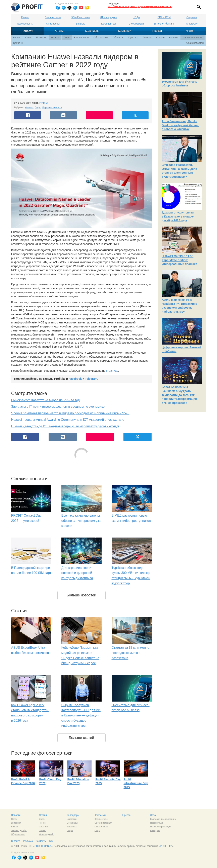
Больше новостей (81, 595)
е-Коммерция (136, 24)
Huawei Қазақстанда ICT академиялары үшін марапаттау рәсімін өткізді (65, 426)
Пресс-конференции (161, 827)
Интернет (41, 38)
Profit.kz (44, 103)
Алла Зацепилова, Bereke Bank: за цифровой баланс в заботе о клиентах (181, 125)
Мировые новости (192, 38)
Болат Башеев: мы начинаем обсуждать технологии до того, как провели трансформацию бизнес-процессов (180, 395)
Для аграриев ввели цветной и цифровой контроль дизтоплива (77, 573)
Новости (27, 31)
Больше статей (82, 738)
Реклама (28, 841)
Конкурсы (72, 827)
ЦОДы (136, 17)
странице (112, 371)
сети (105, 827)
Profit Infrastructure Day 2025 (136, 783)
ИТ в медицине (108, 17)
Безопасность (25, 24)
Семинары (72, 823)
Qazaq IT (18, 43)
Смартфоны (53, 24)
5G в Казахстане (81, 17)
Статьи (60, 31)
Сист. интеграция (103, 823)
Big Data (81, 24)
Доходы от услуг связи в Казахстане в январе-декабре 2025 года (178, 216)
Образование (101, 38)
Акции (70, 830)
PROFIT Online (43, 846)
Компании (125, 31)
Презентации (157, 823)
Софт (67, 38)
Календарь (92, 31)
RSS (52, 841)
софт (24, 830)
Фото (189, 31)
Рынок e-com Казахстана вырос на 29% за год (46, 400)
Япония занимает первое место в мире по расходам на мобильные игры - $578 (70, 413)
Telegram (91, 379)
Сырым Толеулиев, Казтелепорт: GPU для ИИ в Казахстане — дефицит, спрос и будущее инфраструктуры (81, 715)
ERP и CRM (164, 17)
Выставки (72, 819)
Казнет (25, 17)
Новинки (174, 38)
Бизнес (17, 38)
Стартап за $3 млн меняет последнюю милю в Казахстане (131, 653)
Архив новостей (195, 43)
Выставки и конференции (163, 819)
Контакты (41, 841)
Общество (118, 38)
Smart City (192, 24)
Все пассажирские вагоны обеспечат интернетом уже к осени (82, 521)
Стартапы (192, 17)
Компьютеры (101, 819)
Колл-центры (108, 24)
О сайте (16, 841)
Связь (29, 38)
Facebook (75, 379)
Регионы (147, 38)
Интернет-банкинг (164, 24)
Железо (55, 38)
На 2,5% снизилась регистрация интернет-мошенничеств (140, 6)
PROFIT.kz (166, 846)
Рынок (42, 823)
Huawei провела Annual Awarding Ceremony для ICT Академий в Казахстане (68, 420)
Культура (133, 38)
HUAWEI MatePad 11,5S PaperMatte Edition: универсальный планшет (179, 260)
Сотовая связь (53, 17)
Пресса (157, 31)
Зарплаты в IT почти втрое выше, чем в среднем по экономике (58, 407)
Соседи (160, 38)
